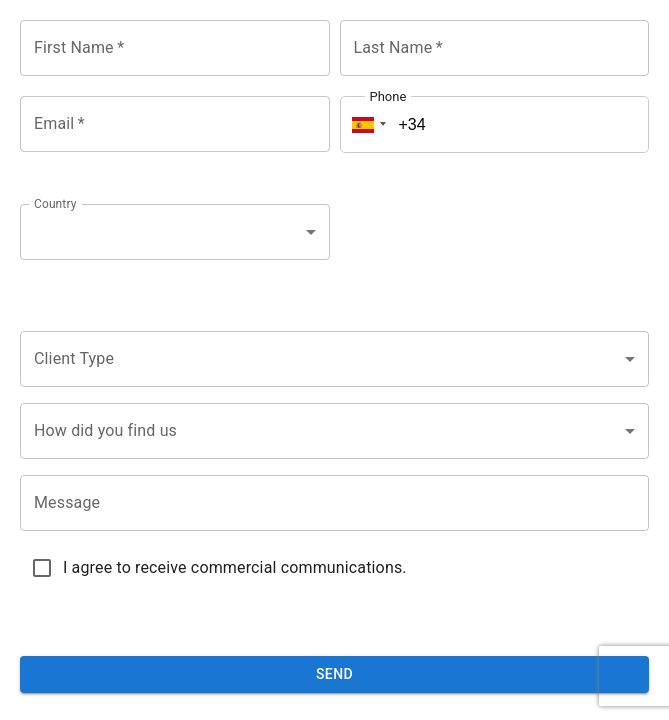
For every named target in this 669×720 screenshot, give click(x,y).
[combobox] (175, 232)
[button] (366, 124)
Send (334, 674)
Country (55, 204)
